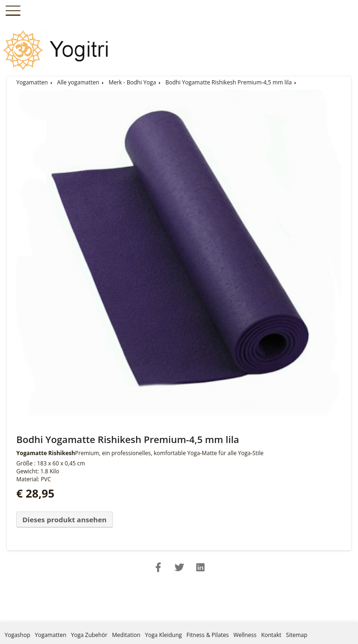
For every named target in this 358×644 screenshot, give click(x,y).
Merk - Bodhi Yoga (132, 82)
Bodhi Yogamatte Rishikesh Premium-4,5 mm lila (229, 82)
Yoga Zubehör (89, 635)
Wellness (245, 635)
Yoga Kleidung (163, 635)
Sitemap (297, 635)
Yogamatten (32, 82)
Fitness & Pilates (208, 635)
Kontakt (271, 635)
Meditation (126, 635)
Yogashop (17, 635)
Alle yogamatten (78, 82)
